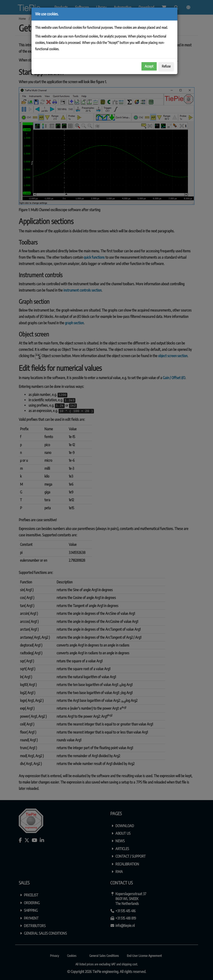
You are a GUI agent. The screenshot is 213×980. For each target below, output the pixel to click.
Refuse (166, 66)
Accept (149, 66)
